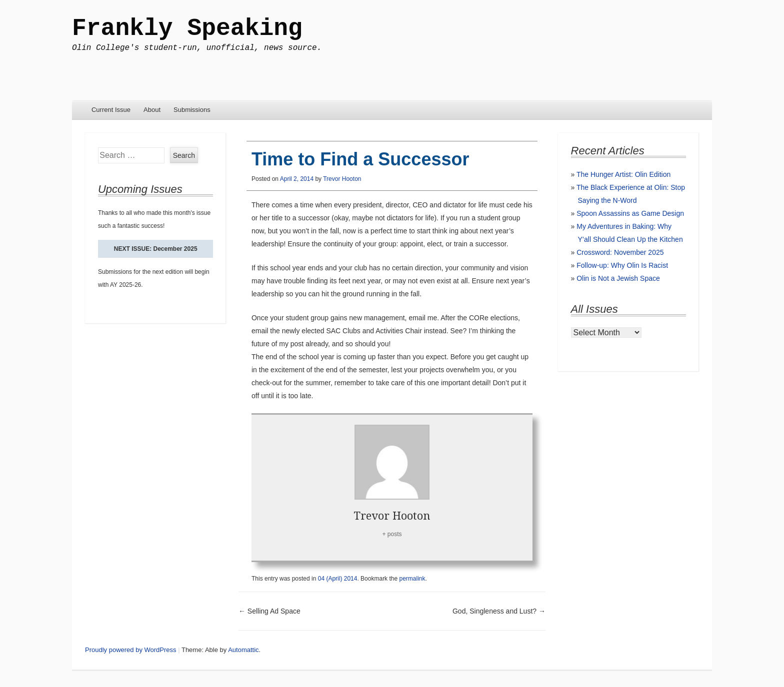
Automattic (243, 650)
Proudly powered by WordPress (131, 650)
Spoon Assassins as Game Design (630, 213)
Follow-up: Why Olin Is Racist (622, 265)
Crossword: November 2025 (620, 252)
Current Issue (111, 110)
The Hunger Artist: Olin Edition (623, 174)
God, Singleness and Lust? (499, 611)
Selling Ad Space (269, 611)
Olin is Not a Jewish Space (618, 278)
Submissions (192, 110)
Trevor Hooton (342, 179)
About (152, 110)
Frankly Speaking (187, 28)
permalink (412, 579)
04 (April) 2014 (338, 579)
